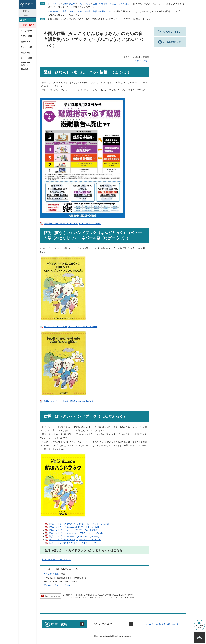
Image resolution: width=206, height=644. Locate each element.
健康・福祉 (25, 42)
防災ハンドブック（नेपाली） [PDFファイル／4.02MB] (69, 401)
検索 (24, 20)
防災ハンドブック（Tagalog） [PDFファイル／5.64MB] (75, 540)
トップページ (54, 4)
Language (26, 15)
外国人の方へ (106, 11)
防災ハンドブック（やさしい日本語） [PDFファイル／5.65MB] (79, 524)
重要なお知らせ (28, 25)
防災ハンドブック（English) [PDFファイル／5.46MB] (74, 527)
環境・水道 (25, 53)
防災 (95, 11)
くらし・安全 (26, 31)
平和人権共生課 (51, 574)
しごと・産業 (26, 58)
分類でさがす (69, 4)
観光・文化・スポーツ (26, 64)
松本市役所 (59, 624)
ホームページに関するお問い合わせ (161, 624)
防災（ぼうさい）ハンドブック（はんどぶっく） (85, 416)
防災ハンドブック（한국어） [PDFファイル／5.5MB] (74, 536)
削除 (153, 19)
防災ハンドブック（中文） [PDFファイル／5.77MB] (74, 530)
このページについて (103, 624)
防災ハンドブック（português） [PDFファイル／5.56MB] (76, 533)
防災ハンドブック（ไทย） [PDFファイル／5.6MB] (73, 543)
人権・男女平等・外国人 (104, 4)
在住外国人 (124, 4)
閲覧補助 (26, 11)
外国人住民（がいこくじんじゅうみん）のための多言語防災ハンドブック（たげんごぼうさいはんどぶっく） (99, 19)
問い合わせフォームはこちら (58, 585)
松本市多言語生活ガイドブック (57, 560)
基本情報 (25, 69)
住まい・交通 (26, 47)
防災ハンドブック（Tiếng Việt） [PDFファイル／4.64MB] (71, 327)
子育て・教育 (26, 36)
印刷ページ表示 (142, 61)
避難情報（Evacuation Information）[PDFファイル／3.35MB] (73, 224)
